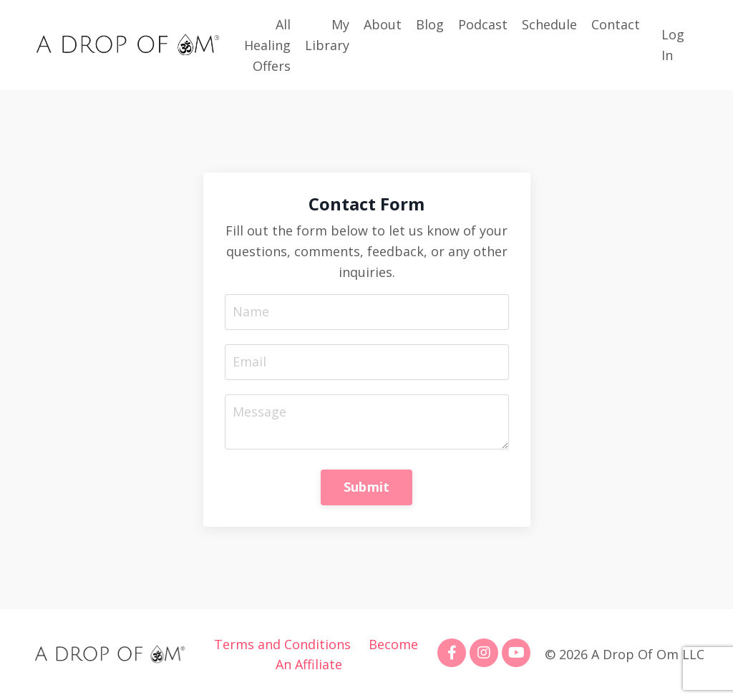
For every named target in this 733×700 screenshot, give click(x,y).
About (383, 24)
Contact (616, 24)
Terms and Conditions (282, 644)
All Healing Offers (267, 45)
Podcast (483, 24)
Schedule (549, 24)
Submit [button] (367, 487)
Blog (430, 24)
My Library (327, 35)
